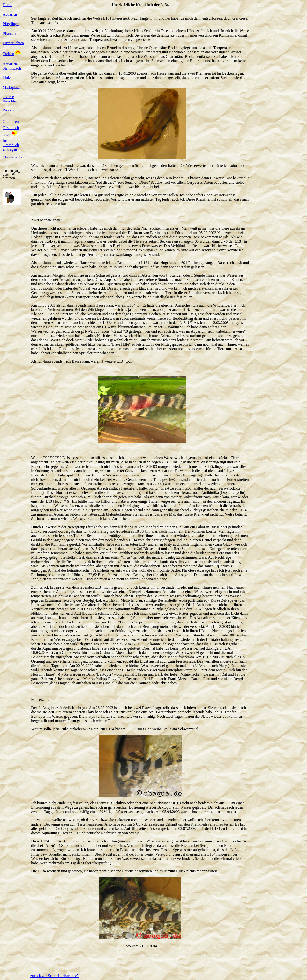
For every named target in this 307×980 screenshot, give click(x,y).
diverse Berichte (9, 99)
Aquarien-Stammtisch (12, 66)
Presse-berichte (9, 112)
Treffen (8, 54)
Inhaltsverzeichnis (13, 157)
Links (7, 77)
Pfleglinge (11, 24)
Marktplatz (11, 87)
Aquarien (10, 14)
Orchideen (11, 121)
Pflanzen (9, 33)
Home (7, 5)
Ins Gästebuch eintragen (11, 145)
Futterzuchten (13, 43)
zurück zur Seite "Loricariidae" (55, 976)
